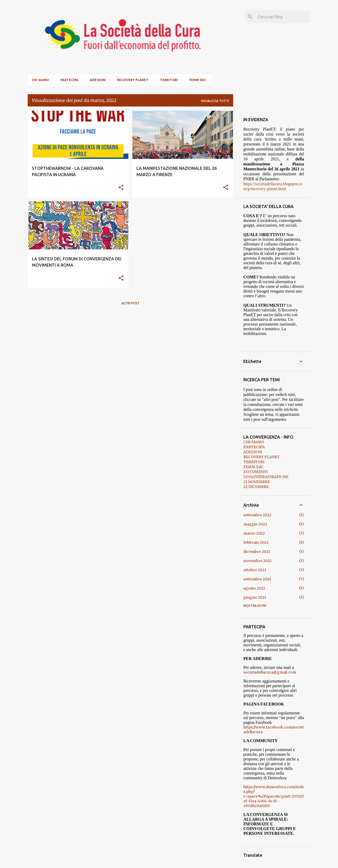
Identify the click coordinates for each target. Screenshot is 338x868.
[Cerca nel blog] (283, 17)
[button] (121, 188)
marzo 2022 (254, 533)
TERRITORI (169, 80)
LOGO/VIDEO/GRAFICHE (266, 477)
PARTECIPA (69, 80)
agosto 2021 (254, 588)
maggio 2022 (255, 524)
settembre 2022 (257, 515)
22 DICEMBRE (256, 487)
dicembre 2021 (257, 552)
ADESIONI (98, 80)
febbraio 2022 (256, 542)
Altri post (131, 303)
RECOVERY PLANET (133, 80)
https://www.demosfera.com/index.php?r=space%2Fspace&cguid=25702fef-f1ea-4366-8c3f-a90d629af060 (274, 796)
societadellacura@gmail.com (270, 672)
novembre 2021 (257, 561)
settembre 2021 (257, 579)
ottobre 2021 (255, 570)
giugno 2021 (255, 597)
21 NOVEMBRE (257, 482)
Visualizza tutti (215, 101)
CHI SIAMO (40, 80)
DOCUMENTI (256, 472)
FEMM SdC (198, 80)
